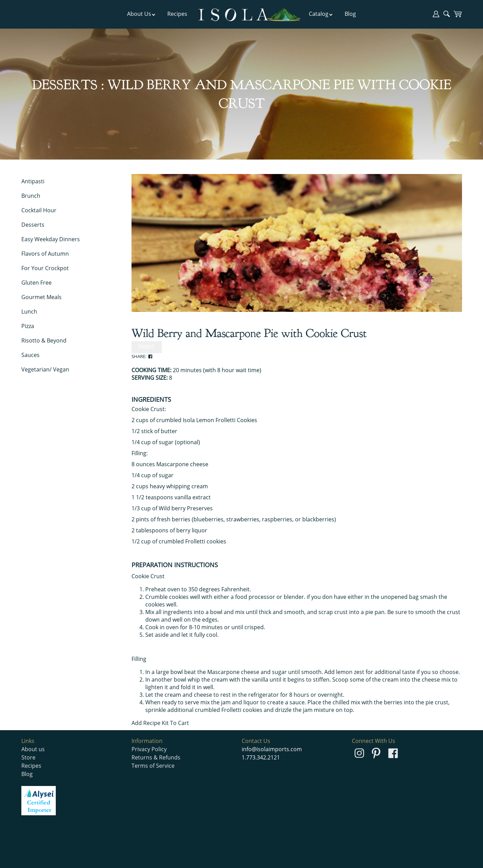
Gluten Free (36, 283)
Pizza (28, 326)
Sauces (30, 355)
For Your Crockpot (45, 268)
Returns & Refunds (156, 757)
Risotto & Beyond (44, 340)
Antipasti (33, 181)
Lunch (29, 312)
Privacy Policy (149, 749)
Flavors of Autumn (45, 254)
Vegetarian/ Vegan (45, 369)
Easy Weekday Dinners (51, 239)
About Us (141, 14)
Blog (350, 14)
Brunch (31, 196)
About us (33, 749)
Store (28, 757)
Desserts (33, 225)
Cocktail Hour (39, 210)
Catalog (321, 14)
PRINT (147, 347)
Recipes (177, 14)
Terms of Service (153, 766)
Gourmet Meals (41, 297)
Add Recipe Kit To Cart (160, 723)
